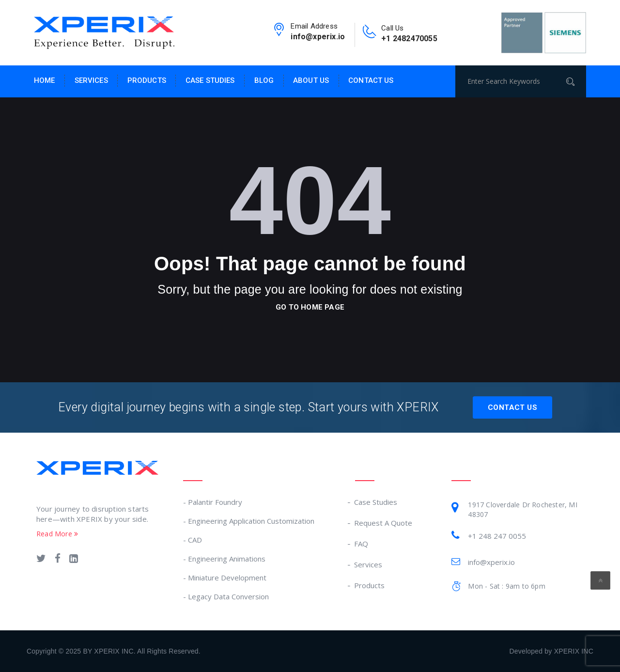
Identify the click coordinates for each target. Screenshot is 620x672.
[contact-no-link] (370, 35)
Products (147, 80)
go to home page (310, 307)
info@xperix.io (318, 37)
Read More (57, 534)
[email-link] (279, 33)
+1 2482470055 (409, 39)
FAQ (362, 544)
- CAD (193, 540)
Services (91, 80)
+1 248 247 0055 (497, 536)
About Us (311, 80)
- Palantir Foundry (213, 502)
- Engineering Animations (224, 559)
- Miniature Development (225, 578)
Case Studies (210, 80)
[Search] (573, 81)
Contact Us (371, 80)
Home (45, 80)
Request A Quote (384, 523)
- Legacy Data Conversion (226, 596)
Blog (264, 80)
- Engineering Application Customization (249, 521)
